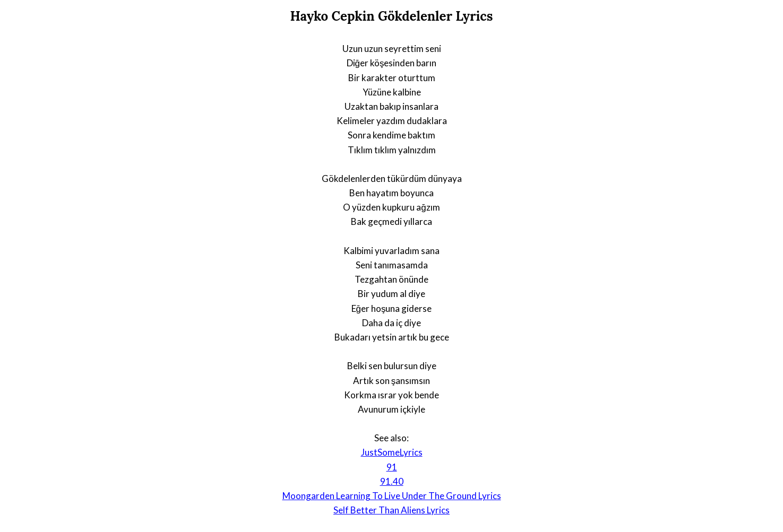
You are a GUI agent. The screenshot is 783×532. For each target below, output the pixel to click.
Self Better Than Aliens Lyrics (391, 510)
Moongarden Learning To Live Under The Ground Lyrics (392, 496)
